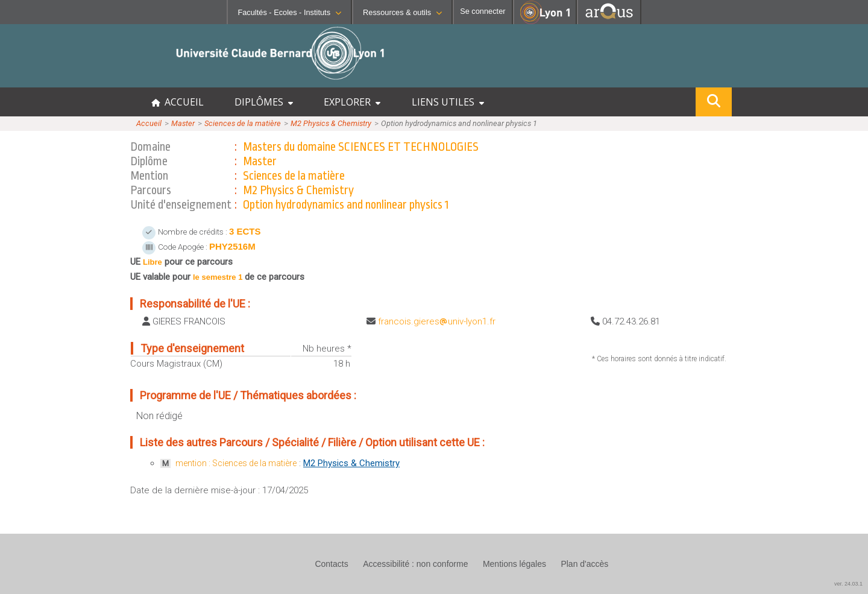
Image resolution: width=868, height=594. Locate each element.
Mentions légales (514, 564)
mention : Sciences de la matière (236, 463)
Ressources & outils (402, 12)
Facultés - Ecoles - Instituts (289, 12)
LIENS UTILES (448, 102)
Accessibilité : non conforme (415, 564)
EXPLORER (352, 102)
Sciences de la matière (243, 123)
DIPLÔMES (264, 102)
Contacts (331, 564)
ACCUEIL (178, 102)
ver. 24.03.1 (848, 584)
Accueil (149, 123)
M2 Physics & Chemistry (331, 123)
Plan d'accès (584, 564)
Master (183, 123)
